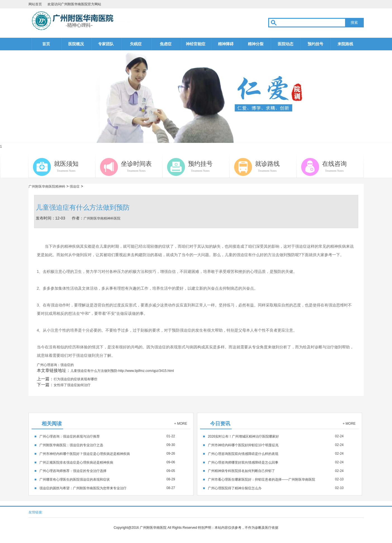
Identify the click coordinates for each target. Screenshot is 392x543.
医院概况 (76, 44)
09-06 (107, 462)
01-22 (107, 436)
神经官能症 (196, 44)
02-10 (276, 479)
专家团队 (106, 44)
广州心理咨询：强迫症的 (55, 365)
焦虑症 (166, 44)
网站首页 (35, 4)
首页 (46, 44)
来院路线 (345, 44)
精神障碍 (226, 44)
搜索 (354, 23)
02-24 (276, 436)
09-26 (107, 454)
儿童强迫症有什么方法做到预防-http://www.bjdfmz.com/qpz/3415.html (122, 371)
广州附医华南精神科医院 (102, 218)
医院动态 (286, 44)
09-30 (107, 445)
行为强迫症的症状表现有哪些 (75, 379)
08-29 (107, 479)
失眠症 (136, 44)
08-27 (107, 488)
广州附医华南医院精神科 (47, 186)
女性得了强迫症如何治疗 (72, 385)
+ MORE (180, 424)
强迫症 (75, 186)
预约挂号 (315, 44)
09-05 (107, 471)
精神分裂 (256, 44)
